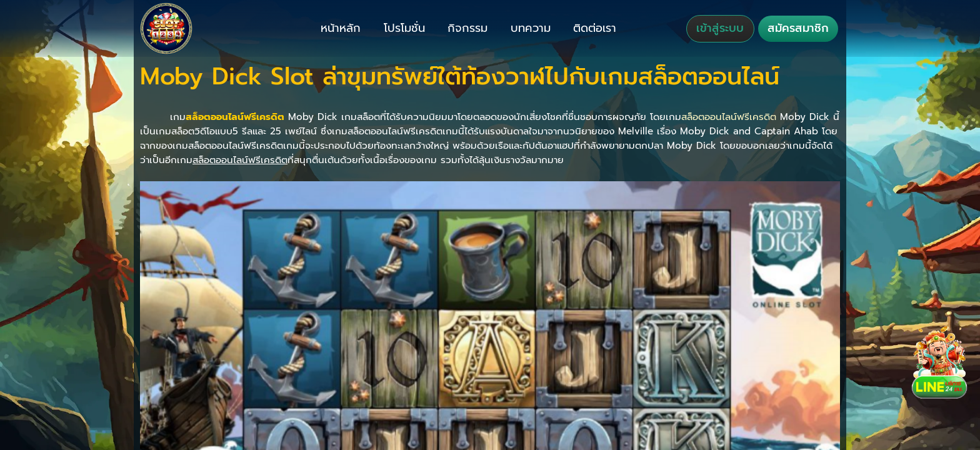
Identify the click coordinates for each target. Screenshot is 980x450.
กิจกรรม (467, 28)
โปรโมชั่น (404, 28)
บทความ (531, 28)
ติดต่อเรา (595, 28)
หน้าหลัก (341, 28)
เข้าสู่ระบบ (720, 28)
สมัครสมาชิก (798, 28)
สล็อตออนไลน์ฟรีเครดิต (729, 117)
